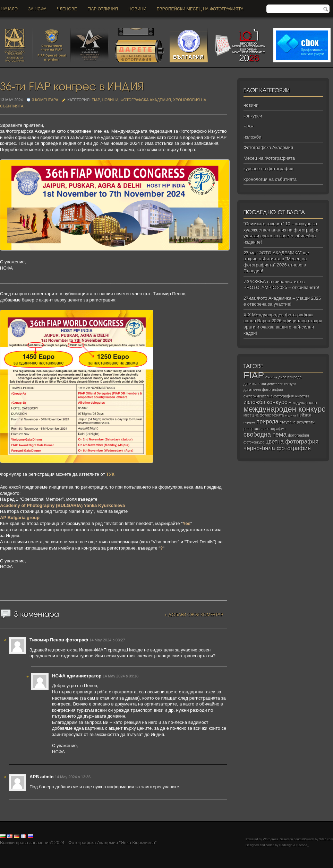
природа (267, 421)
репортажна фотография (264, 429)
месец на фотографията (264, 415)
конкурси (253, 116)
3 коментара (45, 100)
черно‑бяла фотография (277, 448)
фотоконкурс (254, 442)
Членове (67, 9)
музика (291, 415)
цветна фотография (292, 442)
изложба (254, 402)
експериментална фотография (269, 396)
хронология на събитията (270, 179)
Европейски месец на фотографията (200, 9)
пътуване (288, 422)
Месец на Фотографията (269, 158)
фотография (298, 435)
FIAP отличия (103, 9)
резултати (306, 422)
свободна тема (265, 435)
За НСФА (37, 9)
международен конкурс (285, 409)
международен (303, 403)
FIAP (96, 100)
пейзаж (304, 415)
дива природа (290, 377)
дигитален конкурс (281, 384)
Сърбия (271, 377)
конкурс (277, 402)
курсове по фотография (268, 169)
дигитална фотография (263, 389)
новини (137, 9)
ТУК (110, 474)
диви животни (255, 384)
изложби (252, 137)
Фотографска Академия (146, 100)
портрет (249, 422)
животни (302, 396)
